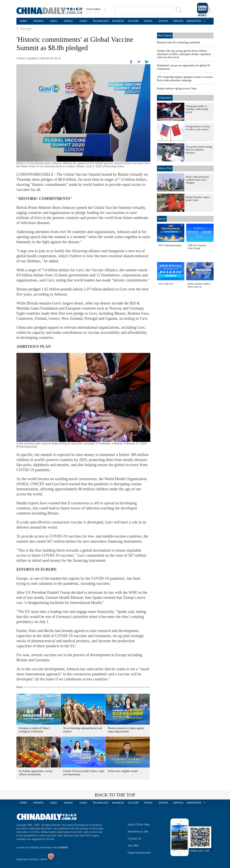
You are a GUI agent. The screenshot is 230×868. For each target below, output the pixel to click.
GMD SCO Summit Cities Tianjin (197, 247)
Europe (26, 28)
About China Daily (139, 824)
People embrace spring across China (177, 89)
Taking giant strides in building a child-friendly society (197, 109)
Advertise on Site (138, 831)
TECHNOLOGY (101, 21)
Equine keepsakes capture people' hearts (198, 199)
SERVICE (178, 21)
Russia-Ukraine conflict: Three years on (199, 285)
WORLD (68, 21)
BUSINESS (118, 21)
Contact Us (134, 839)
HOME (23, 21)
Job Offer (133, 846)
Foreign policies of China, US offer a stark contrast (198, 128)
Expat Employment (139, 853)
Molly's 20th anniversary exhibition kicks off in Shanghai (197, 180)
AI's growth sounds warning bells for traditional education (199, 150)
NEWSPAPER (193, 21)
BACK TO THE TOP (115, 795)
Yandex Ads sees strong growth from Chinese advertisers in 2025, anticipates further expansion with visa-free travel (184, 54)
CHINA (83, 21)
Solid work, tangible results (123, 771)
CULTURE (133, 21)
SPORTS (163, 21)
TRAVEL (148, 21)
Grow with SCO (166, 284)
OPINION (38, 21)
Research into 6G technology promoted (178, 42)
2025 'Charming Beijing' (170, 245)
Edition (93, 9)
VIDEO (53, 21)
